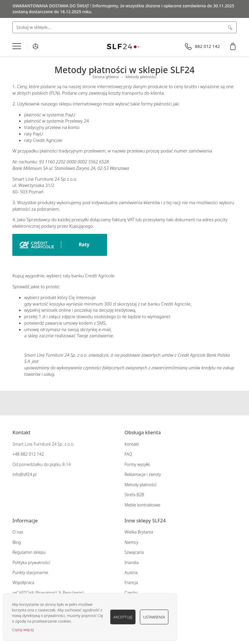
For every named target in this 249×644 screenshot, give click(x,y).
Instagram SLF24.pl (125, 403)
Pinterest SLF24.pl (136, 403)
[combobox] (124, 27)
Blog (17, 542)
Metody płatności (141, 485)
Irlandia (132, 562)
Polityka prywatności (31, 562)
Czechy (131, 593)
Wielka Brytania (139, 532)
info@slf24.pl (24, 474)
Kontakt (132, 444)
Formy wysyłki (137, 464)
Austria (131, 572)
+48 (16, 454)
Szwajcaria (134, 552)
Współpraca (23, 582)
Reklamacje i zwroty (143, 474)
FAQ (128, 454)
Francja (131, 582)
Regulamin (73, 593)
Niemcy (132, 542)
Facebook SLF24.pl (113, 403)
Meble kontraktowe (143, 505)
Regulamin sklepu (29, 552)
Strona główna (106, 77)
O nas (18, 532)
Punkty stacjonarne (30, 572)
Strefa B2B (134, 495)
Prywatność (47, 593)
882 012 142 (32, 454)
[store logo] (124, 47)
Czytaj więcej (23, 630)
